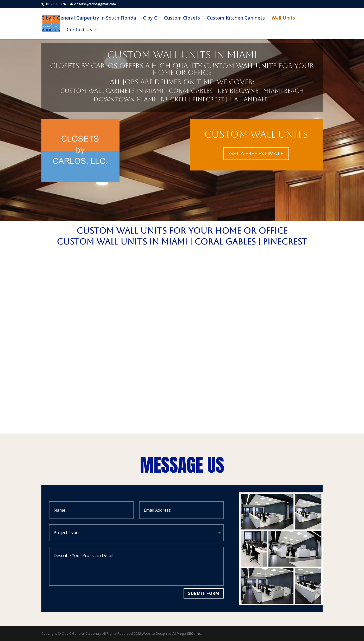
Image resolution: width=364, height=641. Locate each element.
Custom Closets (182, 18)
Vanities (51, 30)
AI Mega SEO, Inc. (187, 633)
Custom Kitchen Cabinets (236, 18)
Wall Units (283, 18)
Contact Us (79, 30)
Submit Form (204, 593)
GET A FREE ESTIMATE (256, 153)
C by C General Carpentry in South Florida (89, 18)
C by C (150, 18)
